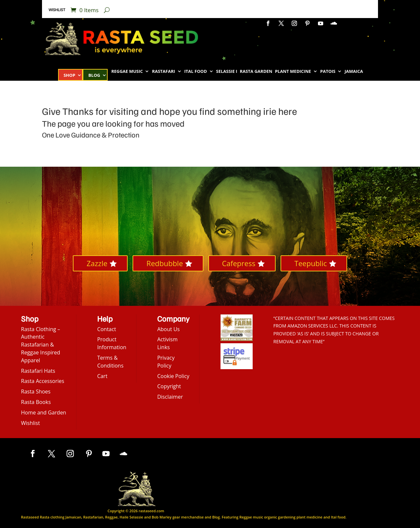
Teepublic (311, 263)
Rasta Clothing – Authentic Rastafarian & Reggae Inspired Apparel (41, 345)
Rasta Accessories (43, 381)
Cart (102, 376)
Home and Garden (44, 412)
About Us (168, 329)
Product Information (112, 343)
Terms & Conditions (110, 362)
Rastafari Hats (38, 371)
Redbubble (165, 263)
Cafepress (239, 263)
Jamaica (354, 72)
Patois (328, 72)
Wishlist (57, 10)
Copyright (169, 386)
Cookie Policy (173, 376)
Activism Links (167, 343)
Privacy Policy (166, 362)
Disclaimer (170, 397)
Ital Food (196, 72)
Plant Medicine (293, 72)
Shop (70, 75)
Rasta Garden (256, 72)
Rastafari (163, 72)
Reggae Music (127, 72)
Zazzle (97, 263)
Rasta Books (36, 402)
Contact (106, 329)
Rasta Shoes (36, 391)
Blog (94, 75)
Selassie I (227, 72)
